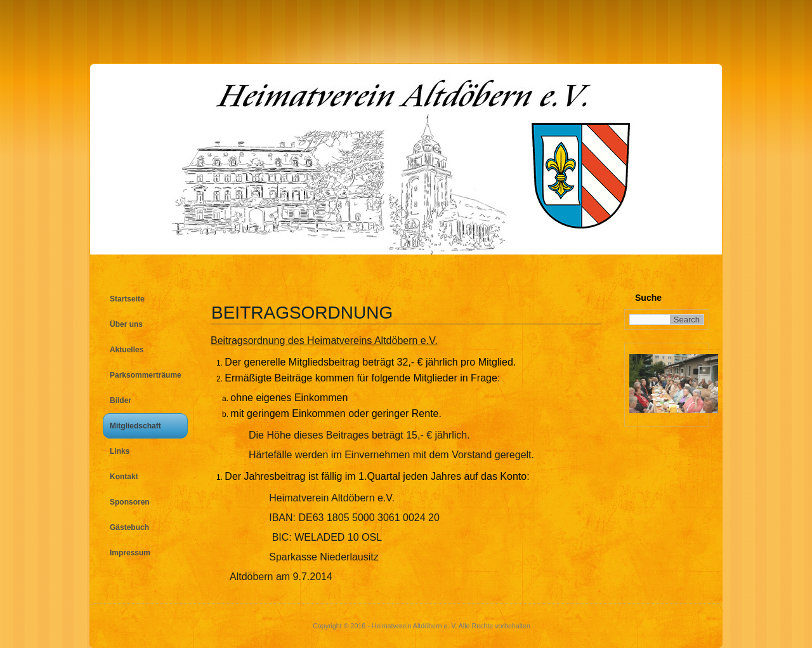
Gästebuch (129, 527)
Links (120, 451)
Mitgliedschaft (135, 426)
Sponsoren (130, 502)
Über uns (126, 324)
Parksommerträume (146, 375)
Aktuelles (127, 350)
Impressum (130, 553)
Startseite (127, 299)
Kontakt (124, 477)
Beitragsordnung (302, 313)
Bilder (121, 400)
